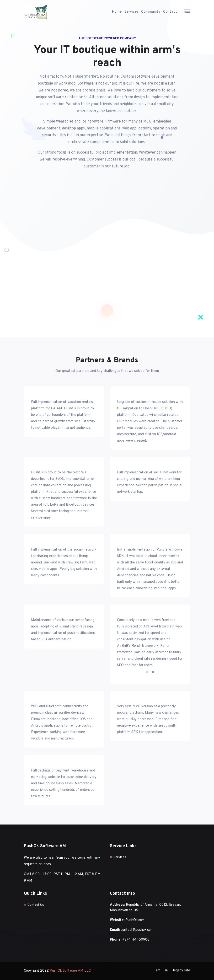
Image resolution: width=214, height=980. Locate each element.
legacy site (182, 971)
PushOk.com (135, 920)
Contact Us (34, 905)
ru (167, 971)
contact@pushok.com (137, 930)
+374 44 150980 (136, 940)
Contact (170, 12)
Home (117, 12)
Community (151, 12)
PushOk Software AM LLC (70, 971)
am (158, 971)
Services (131, 12)
